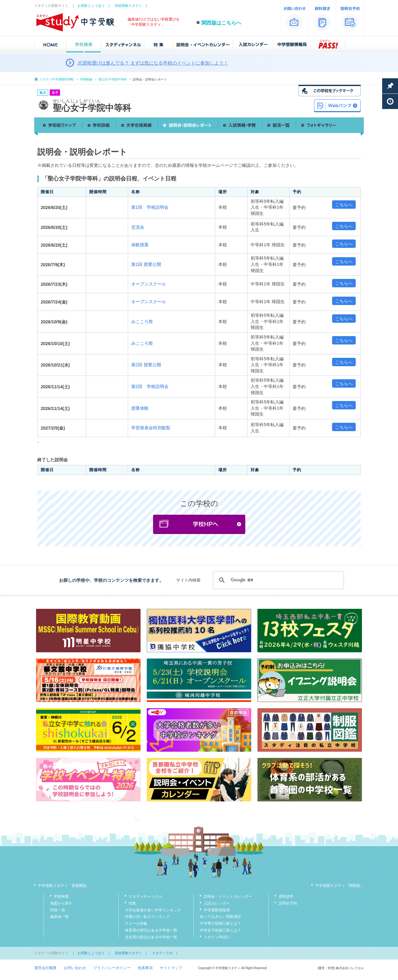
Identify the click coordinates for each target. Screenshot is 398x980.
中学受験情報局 (217, 910)
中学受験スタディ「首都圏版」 (64, 886)
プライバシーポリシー (112, 968)
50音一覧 (58, 910)
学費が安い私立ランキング (147, 917)
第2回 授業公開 (146, 365)
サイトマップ (171, 968)
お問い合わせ (75, 968)
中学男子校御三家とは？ (220, 923)
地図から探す (61, 903)
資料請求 (286, 896)
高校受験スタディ (128, 6)
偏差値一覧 (59, 917)
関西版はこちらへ (221, 23)
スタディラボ (162, 953)
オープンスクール (149, 284)
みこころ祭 (142, 321)
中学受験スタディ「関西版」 (340, 886)
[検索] (278, 580)
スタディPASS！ (218, 937)
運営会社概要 (45, 968)
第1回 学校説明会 (150, 207)
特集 (132, 903)
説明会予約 (288, 903)
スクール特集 (136, 923)
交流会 (138, 227)
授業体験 (140, 408)
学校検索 (86, 79)
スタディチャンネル (146, 896)
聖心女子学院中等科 (113, 79)
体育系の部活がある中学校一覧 (151, 930)
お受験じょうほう (91, 6)
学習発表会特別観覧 (151, 428)
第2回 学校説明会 (150, 386)
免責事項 (145, 968)
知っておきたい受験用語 (220, 917)
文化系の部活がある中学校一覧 (151, 937)
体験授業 (140, 245)
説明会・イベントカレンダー (228, 896)
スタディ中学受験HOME (57, 79)
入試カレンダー (217, 903)
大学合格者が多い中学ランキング (153, 910)
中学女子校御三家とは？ (220, 930)
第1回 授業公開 (146, 264)
